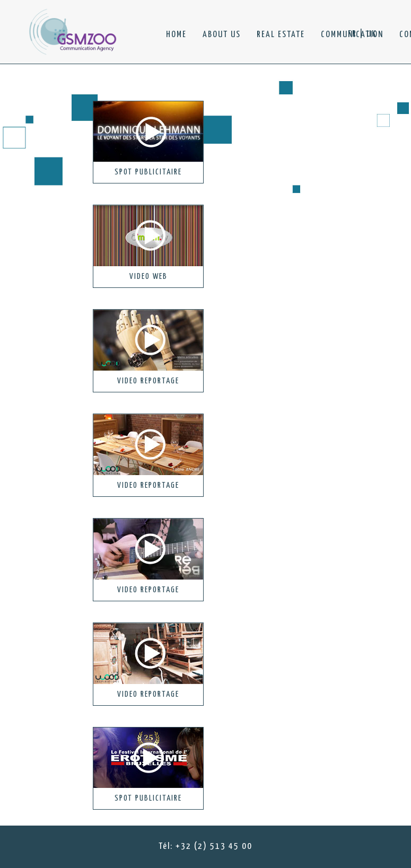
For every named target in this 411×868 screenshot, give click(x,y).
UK (371, 34)
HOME (176, 35)
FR (352, 34)
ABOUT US (222, 35)
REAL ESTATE (281, 35)
